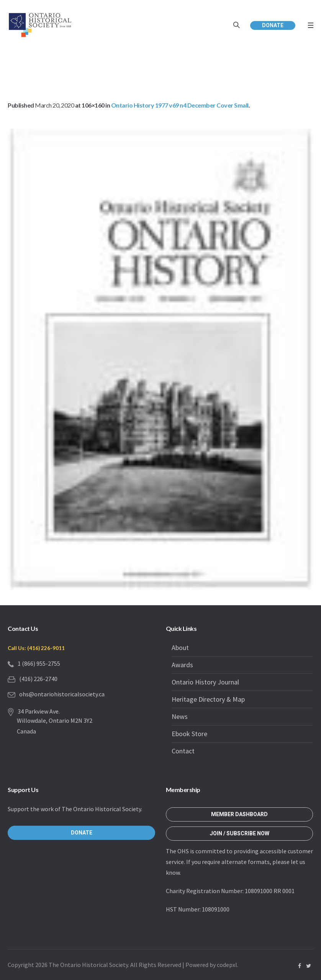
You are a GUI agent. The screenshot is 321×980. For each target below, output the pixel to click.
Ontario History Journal (205, 682)
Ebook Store (189, 734)
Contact (183, 751)
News (180, 716)
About (180, 648)
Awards (182, 665)
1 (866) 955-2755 (39, 663)
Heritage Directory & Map (208, 699)
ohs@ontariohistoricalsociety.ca (62, 694)
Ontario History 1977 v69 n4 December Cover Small (180, 105)
